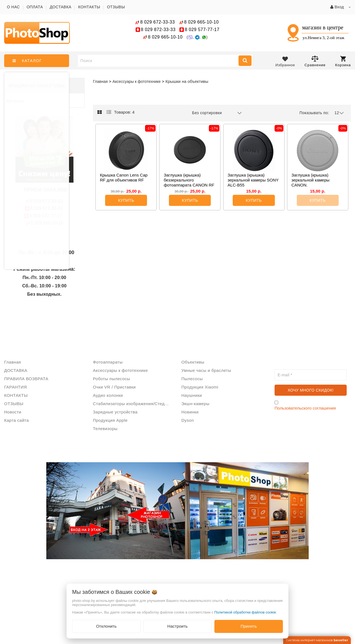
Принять (249, 626)
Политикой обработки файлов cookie (245, 612)
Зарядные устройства (115, 412)
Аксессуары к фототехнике (120, 370)
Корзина (343, 62)
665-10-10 (202, 22)
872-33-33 (158, 30)
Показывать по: (314, 113)
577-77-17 (202, 30)
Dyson (188, 420)
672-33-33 (157, 22)
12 (339, 113)
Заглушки (15, 101)
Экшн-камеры (195, 404)
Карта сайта (17, 420)
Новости (13, 412)
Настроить (177, 626)
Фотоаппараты (108, 362)
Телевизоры (105, 429)
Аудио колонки (108, 395)
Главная (100, 81)
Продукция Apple (110, 420)
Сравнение (315, 61)
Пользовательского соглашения (305, 408)
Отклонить (106, 626)
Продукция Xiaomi (200, 387)
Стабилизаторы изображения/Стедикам (133, 404)
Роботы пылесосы (111, 379)
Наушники (192, 395)
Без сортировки (217, 113)
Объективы (193, 362)
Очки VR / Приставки (114, 387)
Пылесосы (192, 379)
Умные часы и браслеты (206, 370)
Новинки (190, 412)
